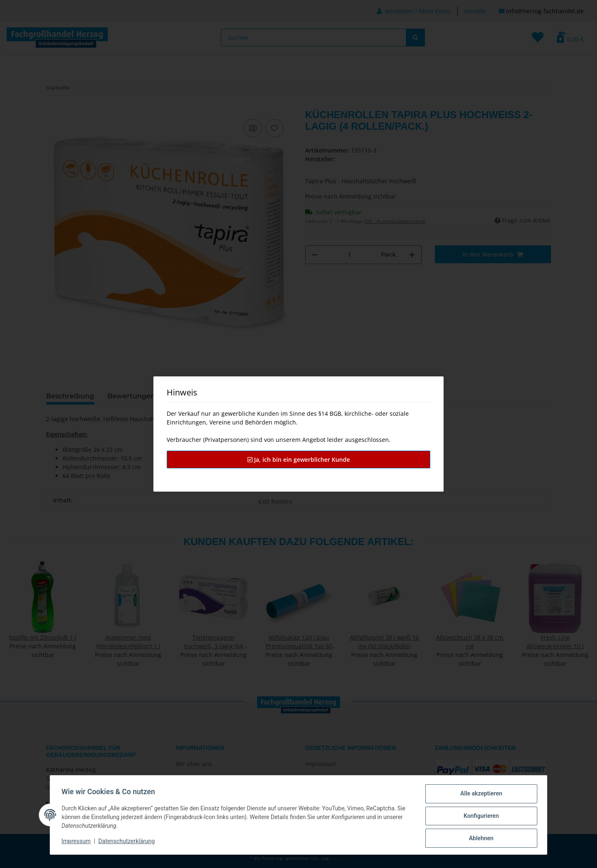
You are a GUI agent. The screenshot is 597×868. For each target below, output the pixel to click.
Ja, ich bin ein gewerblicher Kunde (299, 459)
